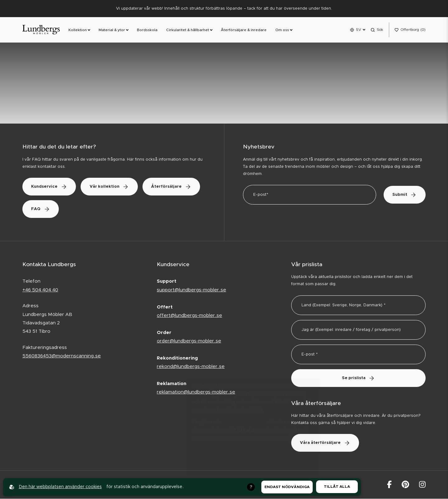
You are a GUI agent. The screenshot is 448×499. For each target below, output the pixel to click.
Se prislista (358, 378)
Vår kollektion (111, 187)
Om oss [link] (282, 30)
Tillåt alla (337, 487)
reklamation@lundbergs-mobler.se (196, 392)
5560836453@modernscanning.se (62, 356)
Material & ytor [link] (112, 30)
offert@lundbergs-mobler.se (189, 316)
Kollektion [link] (78, 30)
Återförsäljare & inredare (244, 30)
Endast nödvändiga (287, 487)
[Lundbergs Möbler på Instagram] (422, 485)
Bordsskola (147, 30)
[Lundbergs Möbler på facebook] (389, 485)
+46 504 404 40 (40, 290)
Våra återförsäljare (326, 443)
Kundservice (50, 187)
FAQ (105, 209)
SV (359, 30)
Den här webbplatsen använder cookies (60, 487)
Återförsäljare (52, 209)
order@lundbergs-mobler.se (189, 341)
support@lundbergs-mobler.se (191, 290)
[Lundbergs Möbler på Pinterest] (405, 485)
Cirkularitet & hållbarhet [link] (188, 30)
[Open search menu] (377, 30)
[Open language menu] (357, 30)
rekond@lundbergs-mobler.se (191, 367)
